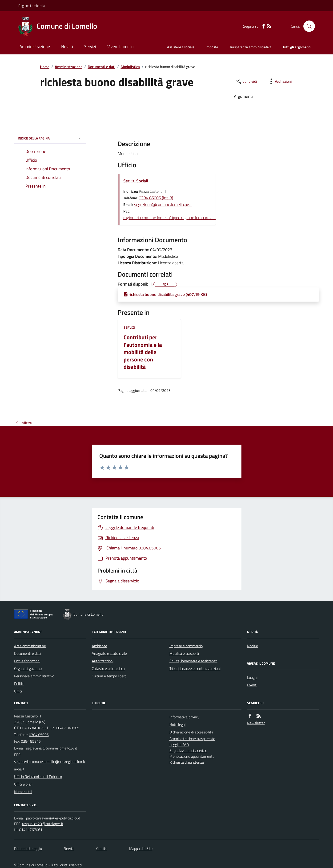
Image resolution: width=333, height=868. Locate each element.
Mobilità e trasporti (184, 653)
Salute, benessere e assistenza (193, 661)
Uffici (18, 691)
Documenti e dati (102, 67)
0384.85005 (39, 735)
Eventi (252, 685)
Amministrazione (35, 47)
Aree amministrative (30, 646)
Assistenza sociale (181, 47)
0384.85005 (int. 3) (156, 198)
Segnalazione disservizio (188, 750)
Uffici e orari (23, 784)
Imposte (212, 47)
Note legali (178, 725)
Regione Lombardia (32, 6)
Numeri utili (23, 792)
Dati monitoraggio (28, 848)
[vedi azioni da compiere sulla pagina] (280, 81)
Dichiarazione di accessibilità (191, 732)
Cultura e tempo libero (109, 676)
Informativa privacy (185, 717)
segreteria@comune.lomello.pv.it (163, 204)
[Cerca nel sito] (307, 26)
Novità (67, 47)
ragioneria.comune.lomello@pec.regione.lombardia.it (170, 218)
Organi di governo (28, 668)
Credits (102, 848)
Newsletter (256, 723)
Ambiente (99, 646)
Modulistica (130, 67)
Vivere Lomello (120, 47)
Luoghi (252, 677)
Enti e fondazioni (27, 661)
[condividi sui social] (246, 81)
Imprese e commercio (186, 646)
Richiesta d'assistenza (187, 762)
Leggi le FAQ (179, 745)
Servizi (90, 47)
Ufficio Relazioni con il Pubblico (38, 777)
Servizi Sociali (136, 181)
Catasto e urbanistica (108, 668)
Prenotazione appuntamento (192, 756)
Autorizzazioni (103, 661)
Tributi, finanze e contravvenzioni (195, 668)
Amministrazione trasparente (192, 739)
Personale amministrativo (34, 676)
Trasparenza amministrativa (250, 47)
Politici (19, 684)
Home (45, 67)
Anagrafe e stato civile (109, 653)
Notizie (253, 646)
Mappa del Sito (141, 848)
